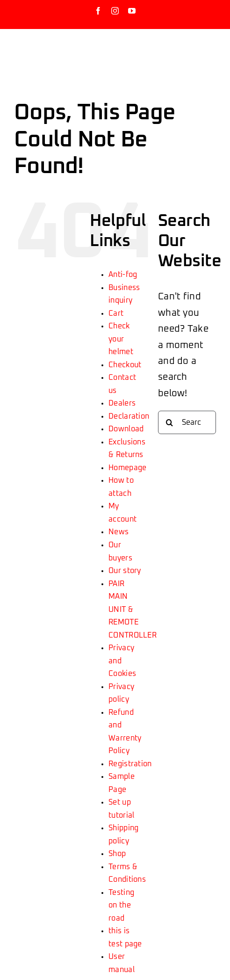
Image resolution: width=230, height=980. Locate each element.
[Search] (170, 422)
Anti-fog (123, 275)
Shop (117, 854)
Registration (130, 764)
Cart (116, 313)
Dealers (122, 403)
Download (126, 429)
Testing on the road (121, 905)
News (119, 532)
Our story (125, 571)
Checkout (125, 365)
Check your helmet (121, 339)
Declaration (129, 416)
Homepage (127, 468)
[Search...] (187, 422)
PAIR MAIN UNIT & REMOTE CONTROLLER (133, 610)
